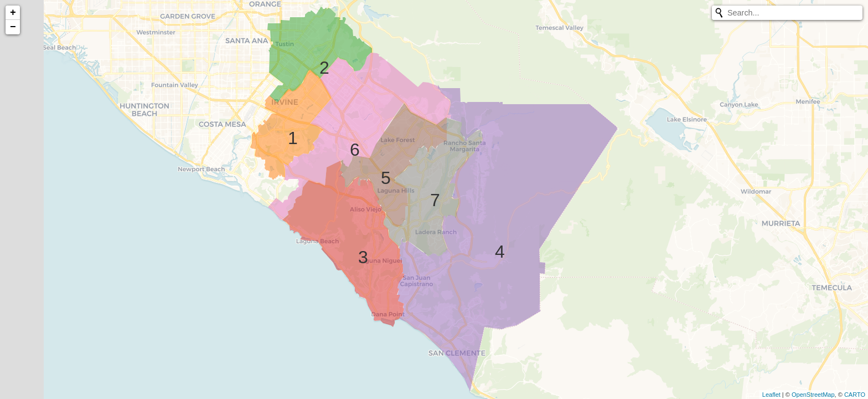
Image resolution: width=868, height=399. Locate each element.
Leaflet (771, 395)
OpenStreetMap (813, 395)
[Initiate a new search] (719, 13)
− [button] (13, 27)
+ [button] (13, 13)
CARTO (855, 395)
